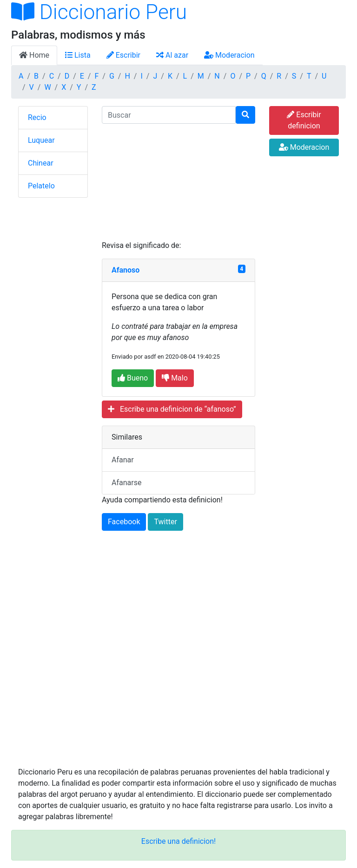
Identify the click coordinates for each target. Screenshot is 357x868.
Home (34, 55)
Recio (37, 117)
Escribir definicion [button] (304, 120)
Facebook (124, 522)
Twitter (165, 522)
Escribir (123, 55)
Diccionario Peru (99, 12)
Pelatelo (41, 186)
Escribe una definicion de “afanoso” (172, 409)
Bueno (133, 378)
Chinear (41, 163)
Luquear (41, 140)
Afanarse (126, 483)
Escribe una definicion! (178, 841)
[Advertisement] (178, 182)
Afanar (123, 460)
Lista (78, 55)
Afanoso (126, 270)
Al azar (172, 55)
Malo (175, 378)
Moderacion (229, 55)
